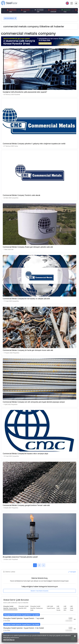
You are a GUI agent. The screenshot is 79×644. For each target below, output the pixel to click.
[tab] (10, 607)
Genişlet (72, 572)
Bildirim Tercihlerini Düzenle (39, 591)
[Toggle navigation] (76, 3)
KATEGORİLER (10, 18)
